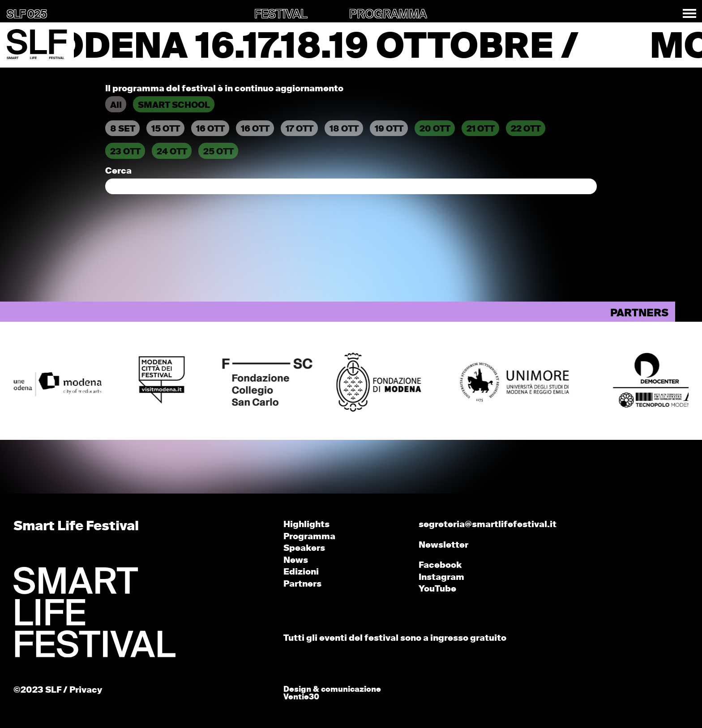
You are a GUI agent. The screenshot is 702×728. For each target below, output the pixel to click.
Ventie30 (301, 697)
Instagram (441, 577)
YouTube (437, 589)
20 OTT (435, 129)
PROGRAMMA (388, 15)
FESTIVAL (281, 15)
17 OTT (300, 129)
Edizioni (301, 572)
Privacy (86, 690)
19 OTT (389, 129)
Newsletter (443, 545)
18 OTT (344, 129)
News (296, 560)
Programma (309, 537)
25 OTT (218, 152)
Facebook (440, 565)
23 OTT (125, 152)
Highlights (306, 525)
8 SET (123, 129)
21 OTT (481, 129)
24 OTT (172, 152)
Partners (302, 584)
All (116, 105)
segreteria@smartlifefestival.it (488, 525)
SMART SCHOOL (174, 105)
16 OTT (210, 129)
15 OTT (166, 129)
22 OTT (526, 129)
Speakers (304, 548)
